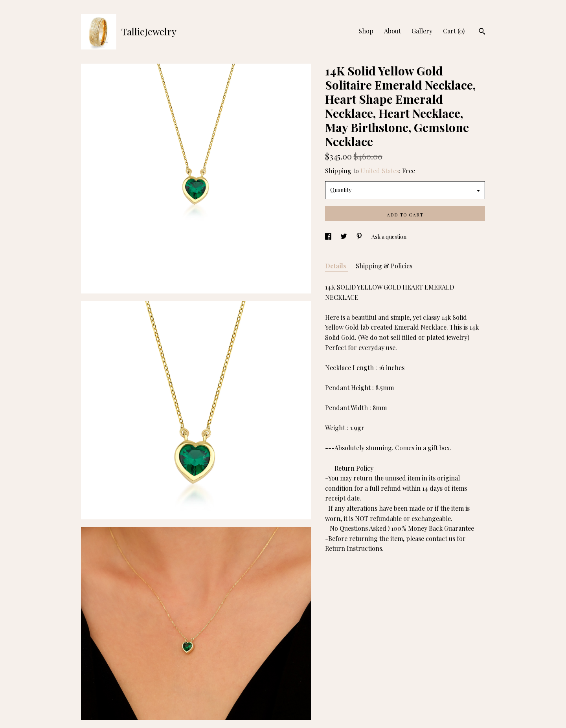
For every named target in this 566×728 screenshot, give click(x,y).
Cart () (454, 31)
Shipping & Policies (384, 266)
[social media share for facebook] (329, 237)
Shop (366, 31)
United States (380, 171)
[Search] (482, 32)
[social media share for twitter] (344, 237)
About (392, 31)
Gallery (422, 31)
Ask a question (389, 237)
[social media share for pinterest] (360, 237)
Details (336, 266)
